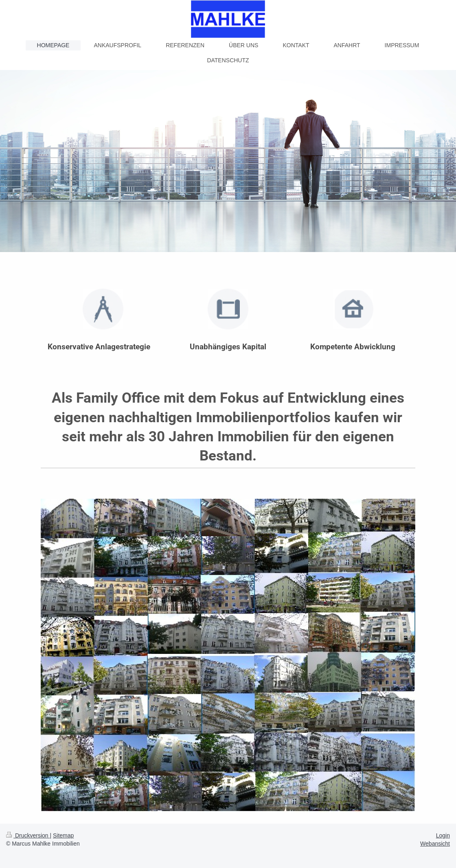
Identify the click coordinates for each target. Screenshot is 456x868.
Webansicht (435, 844)
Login (443, 835)
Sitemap (63, 835)
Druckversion (28, 835)
